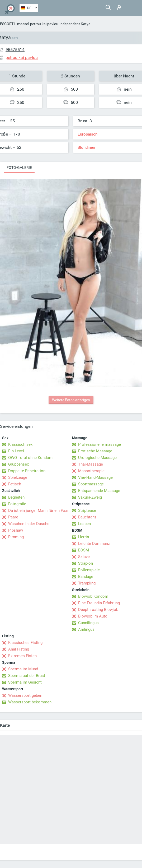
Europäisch (87, 134)
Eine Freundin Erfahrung (99, 603)
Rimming (16, 537)
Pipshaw (16, 530)
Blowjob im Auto (93, 616)
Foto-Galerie (19, 168)
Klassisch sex (20, 444)
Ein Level (16, 451)
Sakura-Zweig (90, 497)
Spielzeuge (18, 477)
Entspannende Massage (99, 491)
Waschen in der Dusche (29, 524)
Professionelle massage (100, 444)
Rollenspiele (89, 570)
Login (119, 8)
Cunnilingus (88, 623)
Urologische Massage (97, 458)
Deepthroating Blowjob (98, 610)
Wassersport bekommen (30, 702)
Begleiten (16, 497)
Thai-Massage (91, 464)
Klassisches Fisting (25, 643)
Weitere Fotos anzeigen (71, 400)
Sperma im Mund (23, 669)
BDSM (84, 550)
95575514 (15, 50)
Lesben (84, 524)
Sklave (84, 557)
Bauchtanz (87, 517)
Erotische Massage (95, 451)
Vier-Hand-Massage (95, 477)
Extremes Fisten (22, 656)
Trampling (87, 583)
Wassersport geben (25, 695)
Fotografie (17, 504)
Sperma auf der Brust (27, 676)
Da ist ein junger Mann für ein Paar (38, 510)
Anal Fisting (19, 649)
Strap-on (86, 563)
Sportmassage (91, 484)
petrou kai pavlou (44, 24)
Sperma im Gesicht (25, 682)
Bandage (86, 577)
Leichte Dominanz (94, 544)
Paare (13, 517)
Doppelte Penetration (27, 471)
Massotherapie (91, 471)
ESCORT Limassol (15, 24)
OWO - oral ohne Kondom (30, 458)
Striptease (87, 510)
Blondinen (86, 147)
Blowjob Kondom (93, 596)
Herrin (84, 537)
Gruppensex (18, 464)
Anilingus (86, 629)
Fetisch (15, 484)
